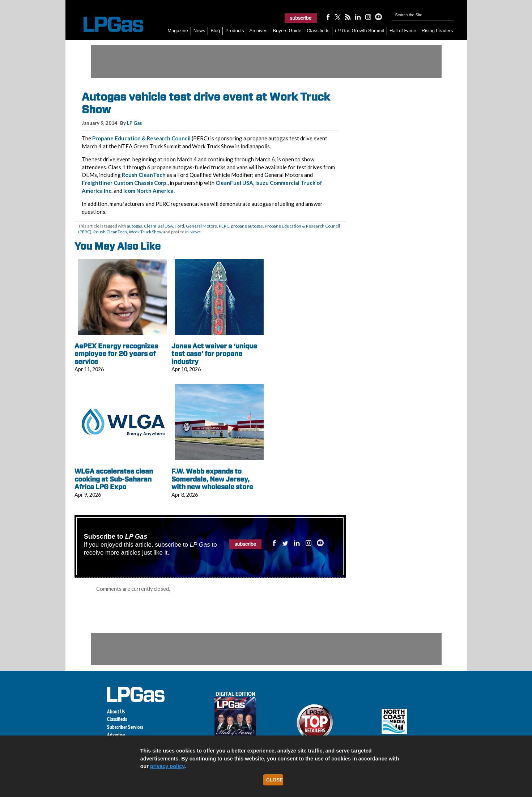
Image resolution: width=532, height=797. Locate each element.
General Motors (201, 226)
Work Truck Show (146, 232)
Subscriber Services (125, 727)
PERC (224, 226)
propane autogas (247, 226)
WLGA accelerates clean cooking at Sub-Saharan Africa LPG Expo (114, 479)
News (199, 31)
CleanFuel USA (234, 183)
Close (274, 780)
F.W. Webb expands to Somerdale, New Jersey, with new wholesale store (212, 479)
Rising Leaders (437, 31)
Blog (215, 31)
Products (235, 31)
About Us (116, 711)
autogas (135, 226)
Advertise (116, 735)
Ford (179, 226)
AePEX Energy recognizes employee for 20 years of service (116, 354)
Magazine (178, 31)
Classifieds (318, 31)
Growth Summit (359, 31)
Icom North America (148, 191)
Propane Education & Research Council (141, 138)
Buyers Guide (287, 31)
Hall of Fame (403, 31)
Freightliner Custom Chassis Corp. (125, 183)
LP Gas (135, 123)
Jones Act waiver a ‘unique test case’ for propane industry (214, 354)
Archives (259, 31)
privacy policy (167, 766)
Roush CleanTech (144, 175)
